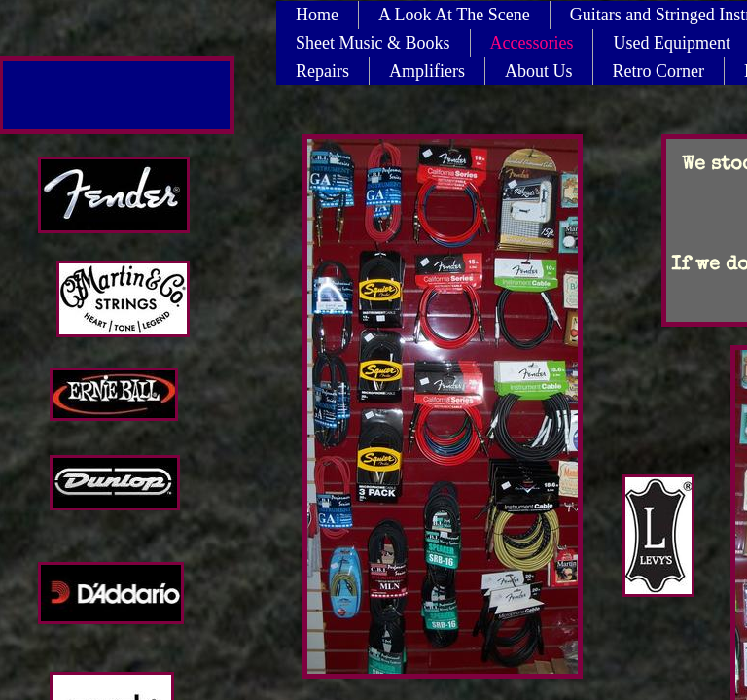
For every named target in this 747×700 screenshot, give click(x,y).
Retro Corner (658, 71)
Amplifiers (427, 71)
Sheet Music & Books (373, 43)
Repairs (322, 71)
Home (317, 15)
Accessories (532, 43)
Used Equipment (671, 43)
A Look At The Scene (454, 15)
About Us (539, 71)
